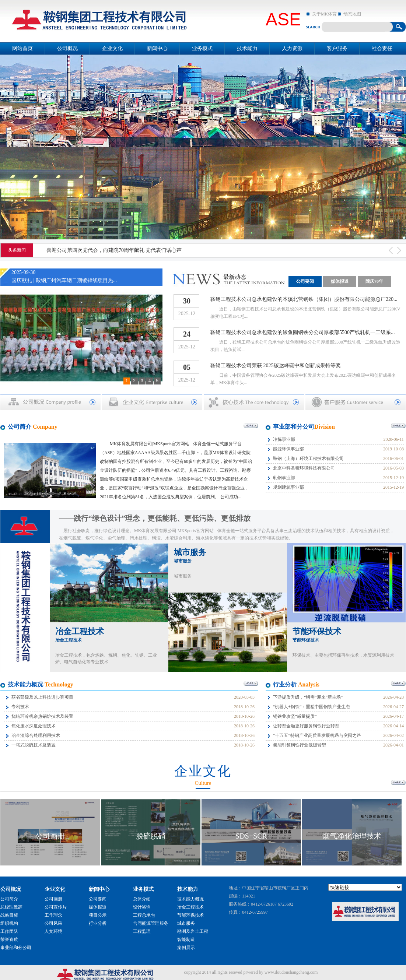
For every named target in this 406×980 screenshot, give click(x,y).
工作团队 (9, 931)
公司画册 (50, 836)
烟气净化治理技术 (352, 836)
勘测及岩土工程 (193, 931)
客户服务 (337, 48)
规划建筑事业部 (288, 487)
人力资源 (292, 48)
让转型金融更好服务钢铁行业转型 (306, 726)
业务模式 (202, 48)
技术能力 (247, 48)
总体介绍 (142, 899)
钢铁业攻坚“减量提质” (295, 716)
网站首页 (22, 48)
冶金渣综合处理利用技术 (36, 735)
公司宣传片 (56, 907)
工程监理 (142, 931)
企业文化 (112, 48)
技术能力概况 (190, 899)
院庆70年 (374, 281)
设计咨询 (142, 907)
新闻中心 (157, 48)
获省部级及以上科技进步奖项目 (42, 697)
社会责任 (382, 48)
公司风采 (53, 923)
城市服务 (190, 556)
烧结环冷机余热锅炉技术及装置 (42, 716)
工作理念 (53, 915)
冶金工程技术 (80, 635)
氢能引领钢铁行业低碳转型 (300, 745)
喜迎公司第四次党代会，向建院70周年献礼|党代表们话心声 (114, 250)
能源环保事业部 (288, 449)
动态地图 (352, 14)
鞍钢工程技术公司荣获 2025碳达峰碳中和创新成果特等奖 (276, 366)
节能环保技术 (317, 635)
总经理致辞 (11, 907)
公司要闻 (305, 281)
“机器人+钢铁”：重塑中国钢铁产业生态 (311, 707)
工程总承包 (144, 915)
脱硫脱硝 (151, 836)
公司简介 (9, 899)
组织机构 (9, 923)
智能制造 (186, 939)
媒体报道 (340, 281)
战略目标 (9, 915)
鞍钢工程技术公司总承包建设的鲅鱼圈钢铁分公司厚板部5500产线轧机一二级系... (303, 332)
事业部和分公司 (16, 948)
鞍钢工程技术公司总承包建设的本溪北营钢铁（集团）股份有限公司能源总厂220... (304, 299)
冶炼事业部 (284, 439)
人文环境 (53, 931)
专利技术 (20, 707)
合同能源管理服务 (151, 923)
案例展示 (186, 948)
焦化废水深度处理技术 (34, 726)
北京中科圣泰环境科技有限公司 (304, 468)
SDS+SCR (251, 836)
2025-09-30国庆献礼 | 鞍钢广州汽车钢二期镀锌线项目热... (64, 276)
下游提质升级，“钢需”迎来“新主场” (308, 697)
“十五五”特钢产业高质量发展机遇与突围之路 (317, 735)
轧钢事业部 (284, 478)
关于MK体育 (324, 14)
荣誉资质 (9, 939)
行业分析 (98, 923)
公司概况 (67, 48)
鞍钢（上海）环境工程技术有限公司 (308, 459)
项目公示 (98, 915)
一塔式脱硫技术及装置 (34, 745)
